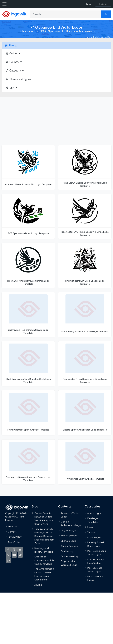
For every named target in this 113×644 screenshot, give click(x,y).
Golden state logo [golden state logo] (70, 556)
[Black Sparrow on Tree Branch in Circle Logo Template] (28, 364)
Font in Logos (94, 537)
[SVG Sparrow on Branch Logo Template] (28, 216)
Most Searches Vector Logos (95, 570)
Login (89, 4)
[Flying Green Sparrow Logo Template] (85, 462)
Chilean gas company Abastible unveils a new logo (44, 560)
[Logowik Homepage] (14, 14)
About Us (12, 526)
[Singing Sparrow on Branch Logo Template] (85, 413)
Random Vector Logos (95, 578)
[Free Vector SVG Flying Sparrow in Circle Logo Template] (85, 216)
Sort (10, 88)
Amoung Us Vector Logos (70, 515)
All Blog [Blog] (38, 585)
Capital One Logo (70, 546)
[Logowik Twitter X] (14, 549)
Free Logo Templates (93, 520)
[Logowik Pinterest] (8, 555)
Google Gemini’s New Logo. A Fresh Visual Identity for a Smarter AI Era (44, 518)
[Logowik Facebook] (8, 549)
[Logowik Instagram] (20, 549)
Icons (90, 527)
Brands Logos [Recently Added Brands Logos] (94, 513)
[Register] (103, 4)
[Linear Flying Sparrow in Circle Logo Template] (85, 315)
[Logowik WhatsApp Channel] (8, 561)
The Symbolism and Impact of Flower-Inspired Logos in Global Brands (44, 574)
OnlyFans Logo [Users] (68, 530)
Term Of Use (14, 542)
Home (87, 37)
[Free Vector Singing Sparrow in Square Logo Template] (28, 462)
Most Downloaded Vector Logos (97, 553)
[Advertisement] (56, 119)
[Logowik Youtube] (14, 555)
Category (13, 70)
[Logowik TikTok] (20, 555)
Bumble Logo (68, 551)
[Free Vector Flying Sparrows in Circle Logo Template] (85, 364)
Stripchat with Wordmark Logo (69, 563)
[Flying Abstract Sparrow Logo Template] (28, 413)
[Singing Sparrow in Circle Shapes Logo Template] (85, 265)
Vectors (91, 532)
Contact (12, 532)
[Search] (66, 14)
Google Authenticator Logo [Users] (71, 523)
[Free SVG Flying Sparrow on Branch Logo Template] (28, 265)
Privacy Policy (15, 537)
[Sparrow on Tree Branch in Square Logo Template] (28, 315)
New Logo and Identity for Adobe (44, 550)
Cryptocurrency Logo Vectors (96, 561)
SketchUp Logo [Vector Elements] (69, 535)
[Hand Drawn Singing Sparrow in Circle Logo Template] (85, 167)
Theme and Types (18, 79)
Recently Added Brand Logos (96, 544)
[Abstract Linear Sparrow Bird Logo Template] (28, 167)
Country (12, 62)
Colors (11, 53)
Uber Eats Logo (68, 541)
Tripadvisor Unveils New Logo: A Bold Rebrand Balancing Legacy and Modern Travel (44, 536)
